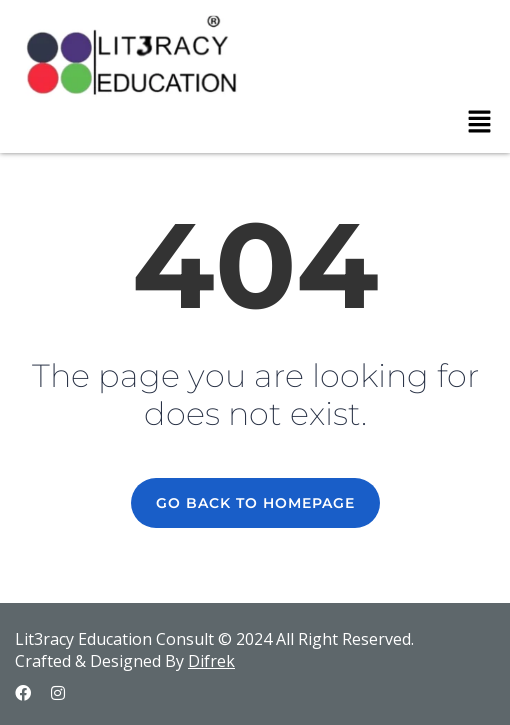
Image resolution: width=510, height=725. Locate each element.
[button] (480, 122)
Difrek (211, 661)
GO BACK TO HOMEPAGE (255, 503)
